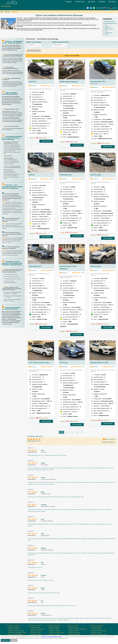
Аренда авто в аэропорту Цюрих (99, 634)
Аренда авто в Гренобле (55, 634)
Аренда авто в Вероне (36, 634)
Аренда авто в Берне (96, 627)
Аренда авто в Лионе (54, 629)
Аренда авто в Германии (13, 625)
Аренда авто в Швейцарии (96, 625)
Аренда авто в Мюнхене (14, 629)
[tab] (69, 2)
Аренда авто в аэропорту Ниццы (56, 632)
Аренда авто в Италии (35, 625)
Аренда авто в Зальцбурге (75, 632)
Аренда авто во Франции (54, 625)
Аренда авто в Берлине (14, 627)
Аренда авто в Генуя (35, 632)
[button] (34, 46)
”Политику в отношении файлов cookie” (51, 637)
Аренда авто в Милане (36, 631)
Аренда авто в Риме (35, 627)
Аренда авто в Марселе (54, 631)
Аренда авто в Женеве (96, 629)
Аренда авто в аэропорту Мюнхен (16, 631)
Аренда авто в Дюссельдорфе (15, 634)
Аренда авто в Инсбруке (74, 634)
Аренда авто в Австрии (73, 625)
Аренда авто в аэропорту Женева (99, 631)
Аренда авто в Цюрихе (96, 632)
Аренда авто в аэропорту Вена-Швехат (78, 629)
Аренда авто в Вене (73, 627)
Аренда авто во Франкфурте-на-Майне (17, 632)
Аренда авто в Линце (73, 631)
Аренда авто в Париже (54, 627)
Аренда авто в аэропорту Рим (37, 629)
